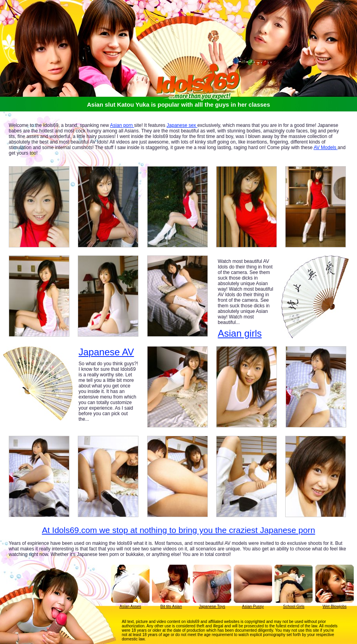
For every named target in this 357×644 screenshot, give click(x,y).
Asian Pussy (253, 607)
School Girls (294, 607)
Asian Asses (130, 607)
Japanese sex (182, 125)
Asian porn (122, 125)
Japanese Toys (212, 607)
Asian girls (240, 333)
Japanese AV (106, 352)
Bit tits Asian (171, 607)
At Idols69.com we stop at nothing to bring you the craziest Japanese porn (179, 530)
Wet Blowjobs (334, 607)
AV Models (326, 148)
